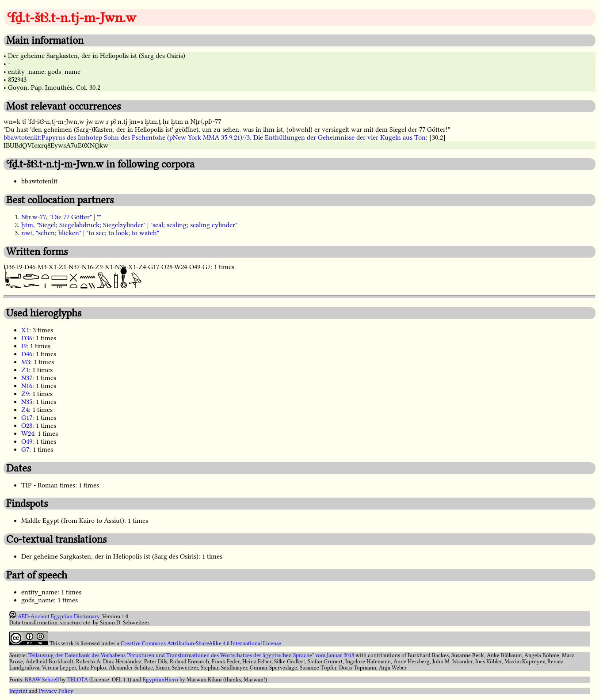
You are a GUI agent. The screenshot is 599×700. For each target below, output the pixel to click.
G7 (25, 449)
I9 (24, 346)
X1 (25, 330)
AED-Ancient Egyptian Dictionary (59, 616)
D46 (27, 354)
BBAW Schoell (42, 680)
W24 (28, 434)
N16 (27, 386)
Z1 (25, 370)
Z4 (25, 410)
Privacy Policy (56, 691)
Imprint (18, 691)
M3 (26, 362)
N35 (27, 402)
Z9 (25, 394)
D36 (27, 338)
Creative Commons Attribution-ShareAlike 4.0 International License (201, 643)
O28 (27, 426)
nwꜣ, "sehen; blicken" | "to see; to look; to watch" (90, 233)
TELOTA (78, 680)
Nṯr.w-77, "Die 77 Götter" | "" (61, 217)
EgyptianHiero (160, 680)
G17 (27, 418)
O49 (27, 441)
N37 (27, 378)
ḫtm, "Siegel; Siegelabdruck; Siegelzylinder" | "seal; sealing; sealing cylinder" (129, 225)
